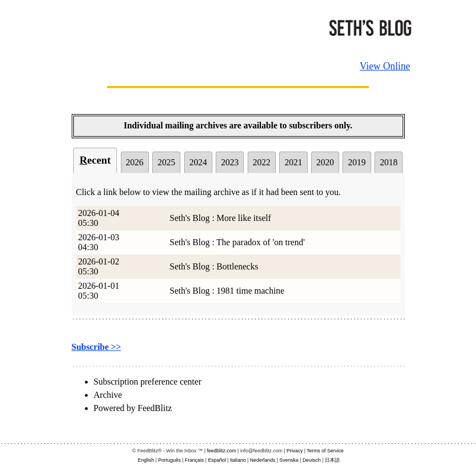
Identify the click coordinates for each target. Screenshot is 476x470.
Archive (108, 395)
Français (194, 460)
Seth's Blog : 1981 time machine (227, 291)
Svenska (289, 460)
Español (217, 460)
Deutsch (311, 460)
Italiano (238, 460)
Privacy (295, 451)
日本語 (332, 460)
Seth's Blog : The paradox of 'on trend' (237, 242)
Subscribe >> (97, 347)
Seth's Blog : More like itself (221, 218)
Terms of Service (325, 451)
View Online (385, 66)
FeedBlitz (154, 408)
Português (170, 460)
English (146, 460)
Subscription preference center (148, 382)
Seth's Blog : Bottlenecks (214, 266)
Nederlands (263, 460)
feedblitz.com (221, 451)
